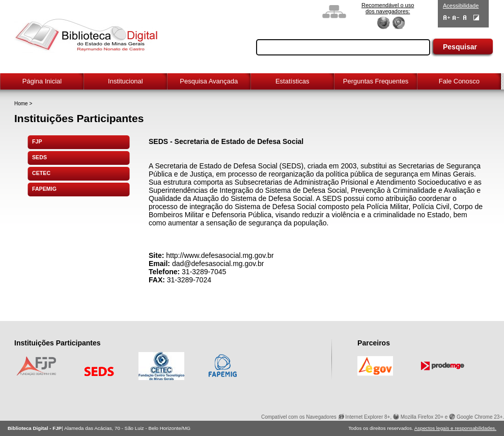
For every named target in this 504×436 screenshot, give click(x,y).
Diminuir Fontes (456, 18)
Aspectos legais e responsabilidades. (455, 428)
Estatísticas (292, 81)
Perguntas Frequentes (376, 81)
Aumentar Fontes (447, 18)
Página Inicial (42, 81)
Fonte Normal (465, 18)
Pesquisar (460, 47)
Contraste (476, 18)
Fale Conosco (459, 81)
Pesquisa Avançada (209, 81)
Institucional (125, 81)
